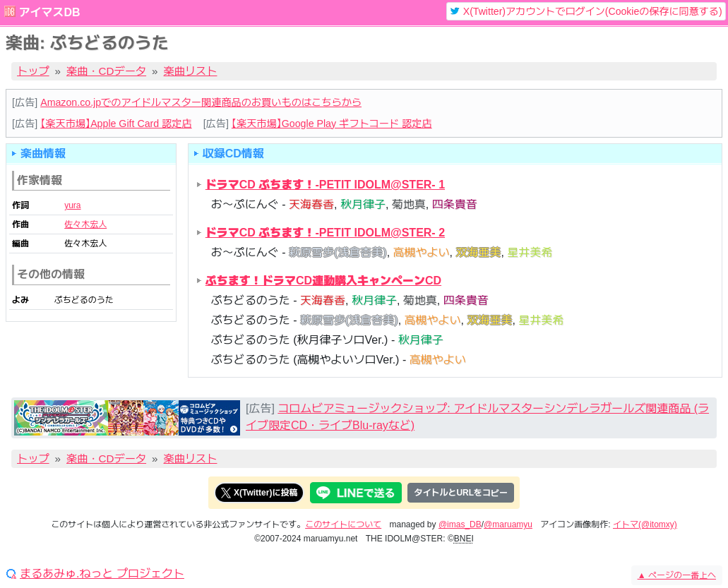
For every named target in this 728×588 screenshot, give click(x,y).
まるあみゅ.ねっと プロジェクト (102, 574)
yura (72, 205)
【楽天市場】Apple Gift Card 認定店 (116, 124)
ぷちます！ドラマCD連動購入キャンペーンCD (323, 281)
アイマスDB (49, 12)
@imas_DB (460, 524)
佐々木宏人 (85, 224)
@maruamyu (508, 524)
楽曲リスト (191, 71)
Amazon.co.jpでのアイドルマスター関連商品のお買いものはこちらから (201, 102)
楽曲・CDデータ (106, 71)
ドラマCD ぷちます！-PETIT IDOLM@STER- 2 (325, 233)
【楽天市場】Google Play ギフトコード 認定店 (332, 124)
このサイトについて (343, 524)
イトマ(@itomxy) (645, 524)
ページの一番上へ (677, 575)
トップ (33, 71)
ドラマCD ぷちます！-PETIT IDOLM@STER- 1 (325, 185)
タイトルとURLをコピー (461, 493)
